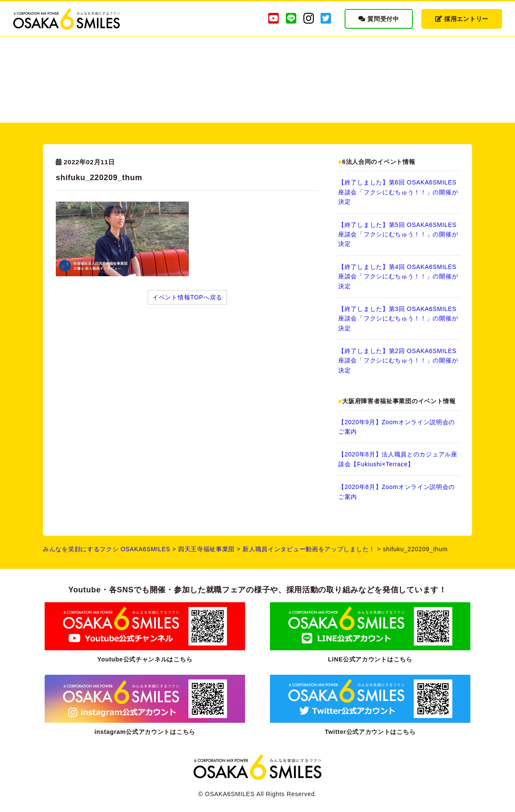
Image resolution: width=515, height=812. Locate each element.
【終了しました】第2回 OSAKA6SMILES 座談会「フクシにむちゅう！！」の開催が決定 (398, 361)
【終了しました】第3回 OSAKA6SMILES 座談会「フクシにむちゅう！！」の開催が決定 (398, 318)
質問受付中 (379, 19)
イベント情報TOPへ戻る (187, 297)
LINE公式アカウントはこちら (370, 659)
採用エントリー (462, 19)
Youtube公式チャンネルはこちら (145, 659)
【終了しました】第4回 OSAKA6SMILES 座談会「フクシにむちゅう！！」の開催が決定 (398, 276)
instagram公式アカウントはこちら (145, 732)
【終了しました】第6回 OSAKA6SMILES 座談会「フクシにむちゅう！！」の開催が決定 (398, 192)
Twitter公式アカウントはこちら (370, 732)
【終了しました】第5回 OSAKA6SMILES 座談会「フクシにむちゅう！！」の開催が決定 (398, 234)
